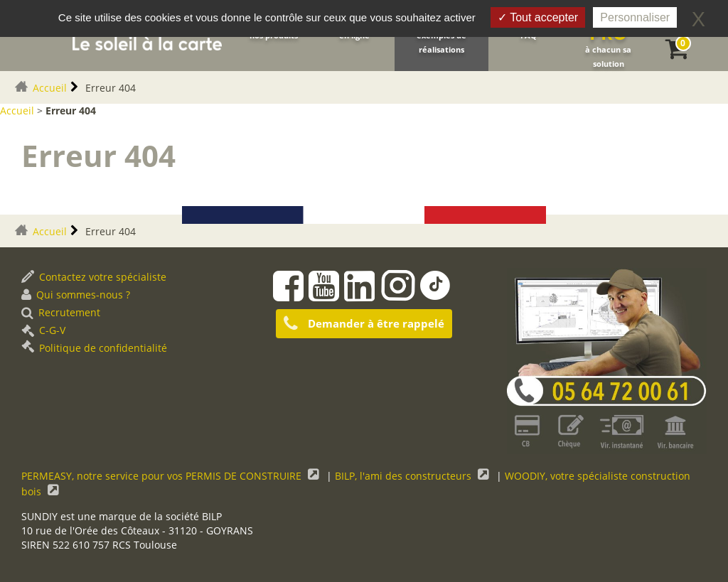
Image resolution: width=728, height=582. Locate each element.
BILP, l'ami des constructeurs (405, 476)
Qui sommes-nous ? (76, 295)
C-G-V (43, 330)
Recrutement (61, 312)
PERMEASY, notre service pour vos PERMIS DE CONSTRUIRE (163, 476)
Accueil (50, 88)
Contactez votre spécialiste (94, 277)
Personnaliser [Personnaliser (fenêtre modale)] (635, 17)
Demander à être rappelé (364, 324)
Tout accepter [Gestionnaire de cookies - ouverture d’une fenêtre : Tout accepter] (538, 17)
